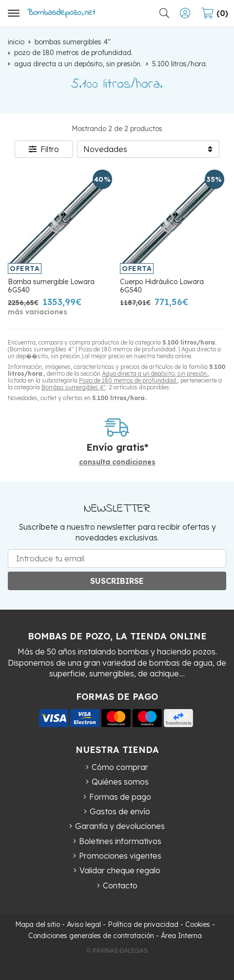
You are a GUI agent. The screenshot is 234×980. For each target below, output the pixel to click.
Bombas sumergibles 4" (74, 387)
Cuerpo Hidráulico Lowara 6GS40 (162, 286)
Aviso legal (84, 924)
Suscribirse (117, 581)
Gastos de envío (120, 811)
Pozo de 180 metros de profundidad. (128, 380)
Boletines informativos (120, 841)
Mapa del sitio (38, 924)
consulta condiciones (117, 462)
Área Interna (181, 936)
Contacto (120, 885)
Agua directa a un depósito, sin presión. (155, 374)
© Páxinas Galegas (117, 951)
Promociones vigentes (120, 856)
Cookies (198, 924)
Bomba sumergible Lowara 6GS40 (51, 286)
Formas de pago (120, 797)
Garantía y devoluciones (120, 826)
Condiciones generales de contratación (91, 936)
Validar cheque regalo (120, 870)
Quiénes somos (120, 782)
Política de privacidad (143, 924)
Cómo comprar (120, 767)
